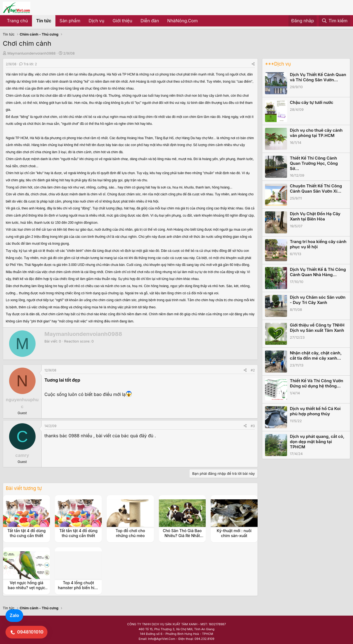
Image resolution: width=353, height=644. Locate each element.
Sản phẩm (70, 21)
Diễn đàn (150, 21)
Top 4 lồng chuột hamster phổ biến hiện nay (78, 588)
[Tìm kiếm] (335, 21)
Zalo (14, 615)
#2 (253, 370)
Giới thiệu (122, 21)
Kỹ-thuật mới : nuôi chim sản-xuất (234, 533)
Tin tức (44, 21)
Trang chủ (17, 21)
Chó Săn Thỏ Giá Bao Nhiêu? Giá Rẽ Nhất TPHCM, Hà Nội (182, 536)
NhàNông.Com (182, 21)
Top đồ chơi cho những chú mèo (130, 533)
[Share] (253, 64)
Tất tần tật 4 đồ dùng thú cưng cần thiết (27, 533)
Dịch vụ (96, 21)
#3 (253, 426)
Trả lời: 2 (28, 64)
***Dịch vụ (278, 64)
